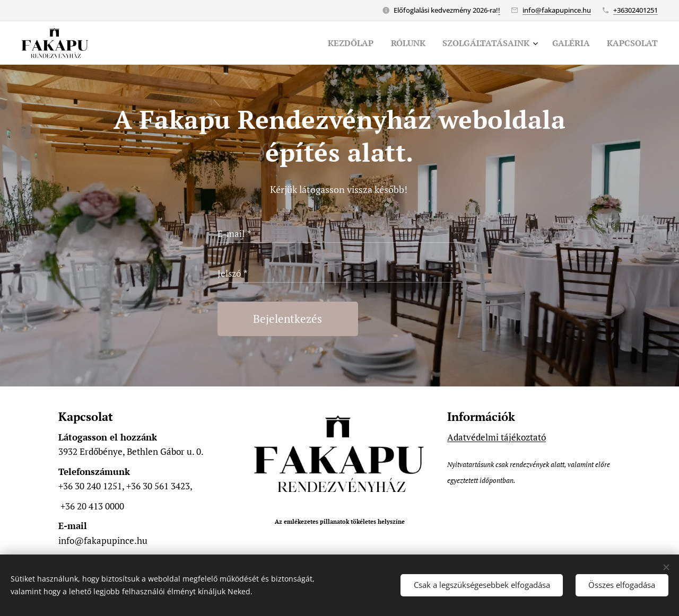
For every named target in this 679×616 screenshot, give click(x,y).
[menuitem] (338, 43)
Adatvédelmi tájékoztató (497, 437)
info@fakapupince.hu (557, 10)
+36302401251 (636, 10)
